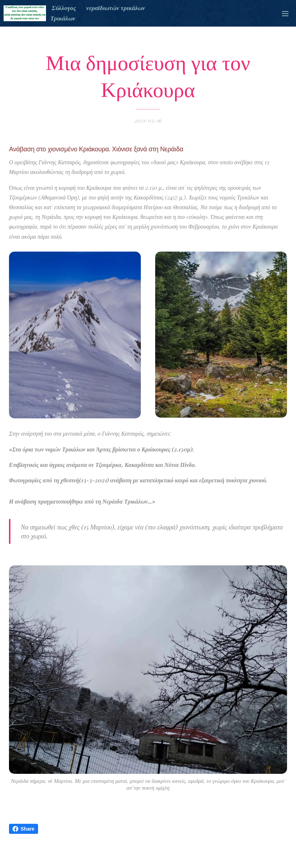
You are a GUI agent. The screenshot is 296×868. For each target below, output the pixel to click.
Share (24, 829)
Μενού (285, 14)
